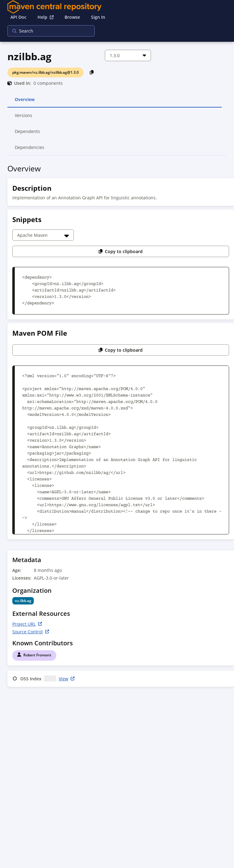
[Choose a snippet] (43, 235)
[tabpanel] (117, 427)
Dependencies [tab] (30, 150)
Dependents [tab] (28, 134)
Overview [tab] (25, 102)
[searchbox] (47, 31)
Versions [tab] (24, 118)
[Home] (117, 7)
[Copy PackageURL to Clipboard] (92, 72)
